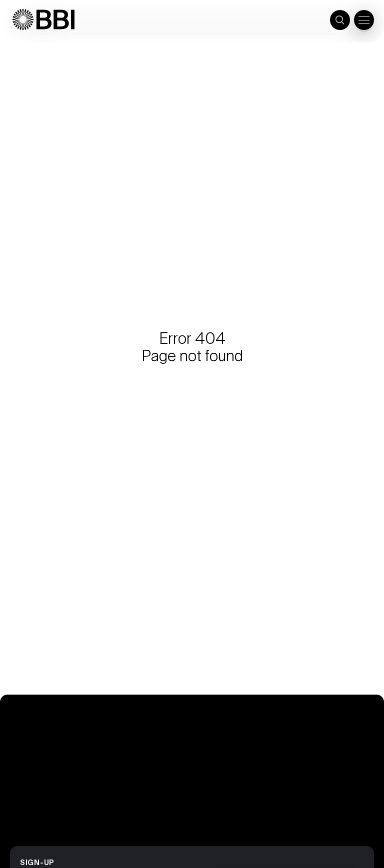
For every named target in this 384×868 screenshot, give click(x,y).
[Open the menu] (364, 20)
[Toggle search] (340, 20)
